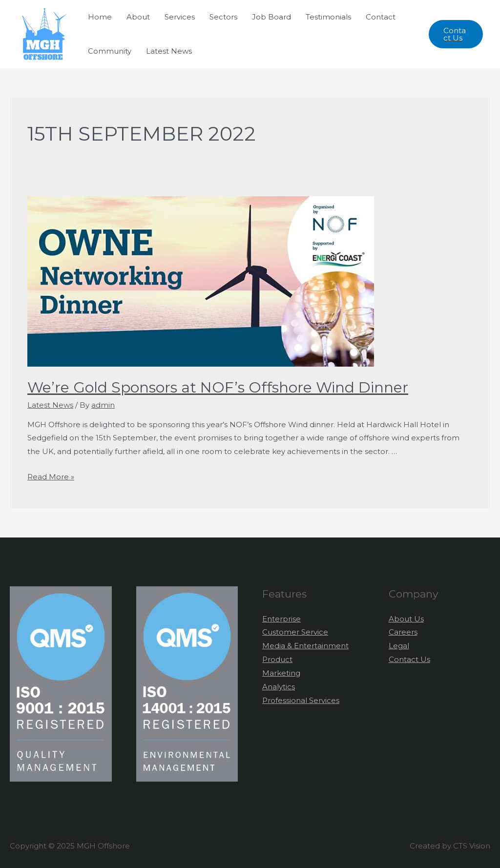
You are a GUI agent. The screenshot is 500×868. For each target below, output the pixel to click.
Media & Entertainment (305, 646)
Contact (381, 17)
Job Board (271, 17)
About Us (406, 619)
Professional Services (301, 700)
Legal (399, 646)
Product (277, 659)
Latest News (169, 51)
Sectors (223, 17)
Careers (403, 632)
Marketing (281, 673)
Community (110, 51)
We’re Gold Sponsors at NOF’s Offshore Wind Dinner (218, 387)
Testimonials (328, 17)
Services (180, 17)
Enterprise (281, 619)
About (138, 17)
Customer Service (295, 632)
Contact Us (409, 659)
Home (100, 17)
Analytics (279, 687)
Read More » (51, 477)
